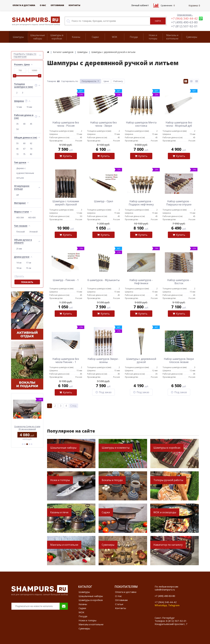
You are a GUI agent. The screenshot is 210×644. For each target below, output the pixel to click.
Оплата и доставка (24, 5)
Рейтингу (118, 81)
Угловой (33, 232)
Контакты (74, 5)
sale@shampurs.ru (165, 590)
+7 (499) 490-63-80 (184, 22)
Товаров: (52, 81)
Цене (106, 81)
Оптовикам (57, 5)
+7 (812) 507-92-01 (184, 26)
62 (31, 143)
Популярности (89, 81)
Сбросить (19, 276)
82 (31, 154)
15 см (29, 268)
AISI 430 (32, 217)
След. (74, 406)
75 (24, 154)
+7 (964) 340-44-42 (184, 18)
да (18, 195)
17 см (29, 263)
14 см (19, 263)
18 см (19, 268)
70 (31, 149)
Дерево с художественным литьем (25, 173)
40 (24, 124)
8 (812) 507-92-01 (176, 621)
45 (31, 124)
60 (24, 143)
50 (17, 129)
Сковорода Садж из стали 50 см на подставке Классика (27, 428)
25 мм (19, 249)
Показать (27, 282)
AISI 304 (20, 217)
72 (17, 154)
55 (17, 143)
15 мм (29, 107)
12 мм (19, 107)
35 (17, 124)
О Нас (43, 5)
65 (17, 149)
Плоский (21, 232)
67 (24, 149)
